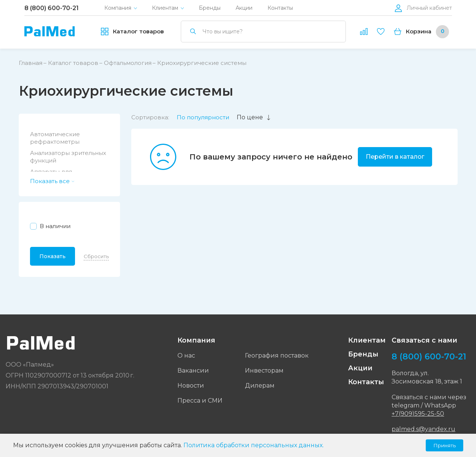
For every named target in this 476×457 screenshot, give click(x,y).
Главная (31, 63)
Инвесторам (264, 371)
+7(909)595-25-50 (418, 414)
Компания (118, 8)
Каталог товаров (73, 63)
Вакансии (193, 371)
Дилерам (260, 386)
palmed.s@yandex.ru (423, 429)
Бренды (210, 8)
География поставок (277, 356)
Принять (444, 445)
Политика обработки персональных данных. (254, 445)
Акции (244, 8)
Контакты (280, 8)
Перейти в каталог (395, 157)
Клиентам (165, 8)
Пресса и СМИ (200, 401)
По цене (254, 117)
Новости (191, 386)
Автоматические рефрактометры (55, 138)
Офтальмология (128, 63)
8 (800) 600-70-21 (52, 8)
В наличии (55, 226)
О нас (186, 356)
